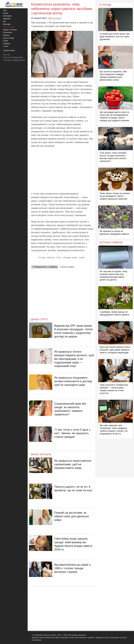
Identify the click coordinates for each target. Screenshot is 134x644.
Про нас (7, 55)
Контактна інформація (13, 57)
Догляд (51, 258)
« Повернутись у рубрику (45, 267)
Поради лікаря (71, 258)
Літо (59, 258)
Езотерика (7, 16)
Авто (5, 10)
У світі (6, 46)
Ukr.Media (58, 111)
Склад (42, 258)
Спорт (6, 41)
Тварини (6, 43)
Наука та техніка (10, 30)
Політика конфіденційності (15, 60)
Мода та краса (54, 18)
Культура (7, 24)
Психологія (8, 32)
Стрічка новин (67, 267)
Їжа (4, 21)
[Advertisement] (62, 170)
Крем (82, 258)
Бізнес (6, 13)
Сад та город (8, 38)
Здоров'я (7, 19)
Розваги (6, 35)
